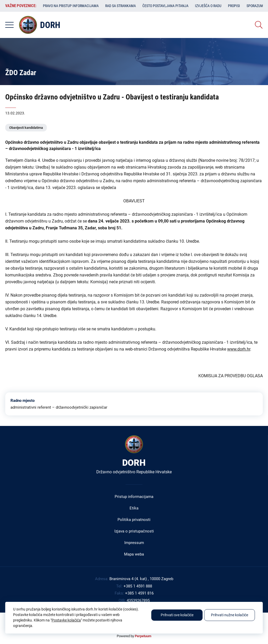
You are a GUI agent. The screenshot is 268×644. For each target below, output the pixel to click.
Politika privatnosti (134, 520)
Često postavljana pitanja (165, 6)
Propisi (234, 6)
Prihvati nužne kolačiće (230, 615)
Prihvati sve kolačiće (177, 615)
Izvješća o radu (208, 6)
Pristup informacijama (134, 497)
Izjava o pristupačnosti (134, 531)
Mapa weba (134, 554)
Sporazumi (255, 6)
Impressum (134, 543)
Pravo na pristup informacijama (71, 6)
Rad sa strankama (121, 6)
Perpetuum (143, 636)
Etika (134, 508)
